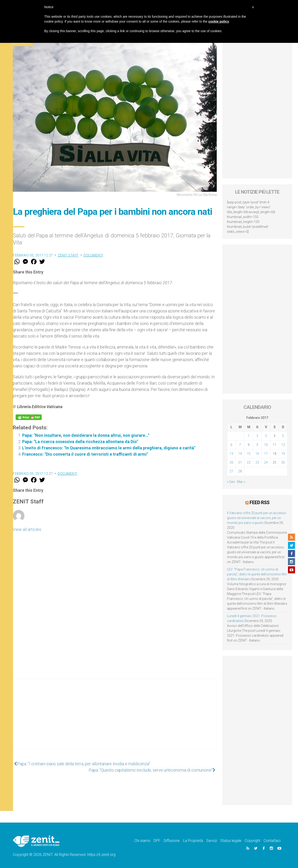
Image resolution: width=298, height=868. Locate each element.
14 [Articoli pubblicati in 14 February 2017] (240, 454)
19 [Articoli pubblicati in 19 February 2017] (283, 454)
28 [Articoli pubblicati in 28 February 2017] (240, 471)
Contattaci (272, 840)
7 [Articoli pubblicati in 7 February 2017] (240, 445)
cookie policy (219, 21)
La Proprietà (193, 840)
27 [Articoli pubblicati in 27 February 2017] (231, 471)
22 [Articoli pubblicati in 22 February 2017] (249, 462)
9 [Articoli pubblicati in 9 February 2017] (257, 445)
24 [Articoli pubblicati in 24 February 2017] (266, 462)
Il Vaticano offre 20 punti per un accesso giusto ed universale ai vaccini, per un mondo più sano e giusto (257, 518)
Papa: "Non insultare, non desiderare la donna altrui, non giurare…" (86, 435)
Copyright (252, 840)
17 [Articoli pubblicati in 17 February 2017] (266, 454)
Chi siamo (142, 840)
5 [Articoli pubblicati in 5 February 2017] (283, 436)
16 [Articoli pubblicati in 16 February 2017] (257, 454)
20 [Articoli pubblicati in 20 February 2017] (231, 462)
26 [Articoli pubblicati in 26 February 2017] (283, 462)
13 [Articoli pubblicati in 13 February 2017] (231, 454)
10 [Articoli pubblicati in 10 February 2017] (266, 445)
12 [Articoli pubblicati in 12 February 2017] (283, 445)
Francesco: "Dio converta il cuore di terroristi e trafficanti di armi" (85, 454)
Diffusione (172, 840)
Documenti (93, 255)
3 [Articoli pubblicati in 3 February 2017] (266, 436)
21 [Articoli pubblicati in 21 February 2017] (240, 462)
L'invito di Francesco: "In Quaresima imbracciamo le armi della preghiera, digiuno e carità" (109, 448)
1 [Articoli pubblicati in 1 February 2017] (249, 436)
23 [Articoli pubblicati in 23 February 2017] (257, 462)
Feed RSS (259, 502)
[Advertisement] (115, 718)
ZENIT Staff (68, 255)
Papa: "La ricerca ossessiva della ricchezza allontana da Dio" (80, 442)
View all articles (27, 529)
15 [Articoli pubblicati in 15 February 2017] (249, 454)
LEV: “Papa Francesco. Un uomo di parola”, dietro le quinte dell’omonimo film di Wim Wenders (257, 574)
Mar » (241, 482)
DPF (157, 840)
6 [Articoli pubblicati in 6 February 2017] (231, 445)
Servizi (212, 840)
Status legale (231, 840)
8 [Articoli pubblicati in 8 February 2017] (249, 445)
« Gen (231, 482)
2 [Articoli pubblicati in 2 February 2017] (257, 436)
